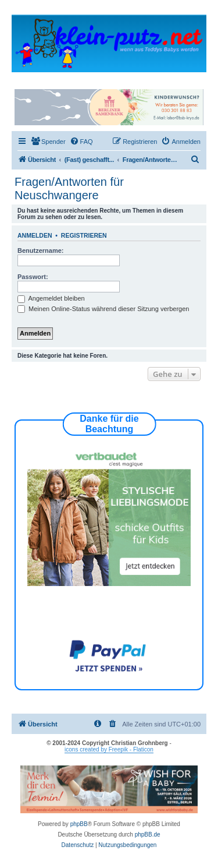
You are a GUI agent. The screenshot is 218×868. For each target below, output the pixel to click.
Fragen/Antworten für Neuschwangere (69, 188)
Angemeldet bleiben (51, 298)
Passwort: (33, 277)
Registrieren (84, 235)
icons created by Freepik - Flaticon (109, 749)
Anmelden (35, 235)
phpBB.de (148, 835)
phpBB (79, 824)
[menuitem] (48, 142)
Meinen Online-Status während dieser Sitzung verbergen (103, 309)
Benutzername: (40, 250)
